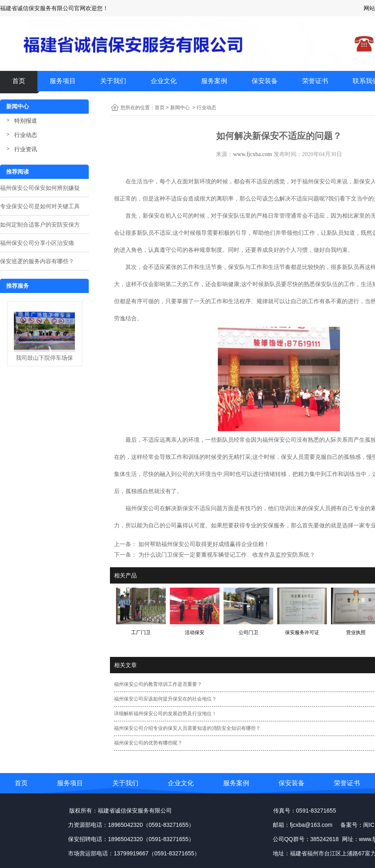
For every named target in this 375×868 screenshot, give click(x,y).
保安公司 (285, 440)
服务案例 (214, 81)
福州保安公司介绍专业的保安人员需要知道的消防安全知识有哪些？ (187, 728)
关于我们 (113, 81)
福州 (268, 440)
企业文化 (164, 81)
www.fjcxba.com (252, 154)
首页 (19, 81)
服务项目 (63, 81)
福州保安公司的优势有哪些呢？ (148, 743)
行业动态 (26, 135)
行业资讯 (26, 149)
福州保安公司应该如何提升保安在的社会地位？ (165, 699)
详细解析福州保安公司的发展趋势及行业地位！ (165, 714)
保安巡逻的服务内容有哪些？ (37, 261)
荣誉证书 (315, 81)
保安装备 (265, 81)
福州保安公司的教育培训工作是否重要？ (158, 684)
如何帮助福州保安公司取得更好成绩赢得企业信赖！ (203, 544)
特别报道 (26, 121)
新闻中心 (180, 108)
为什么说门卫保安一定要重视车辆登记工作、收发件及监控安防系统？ (226, 555)
